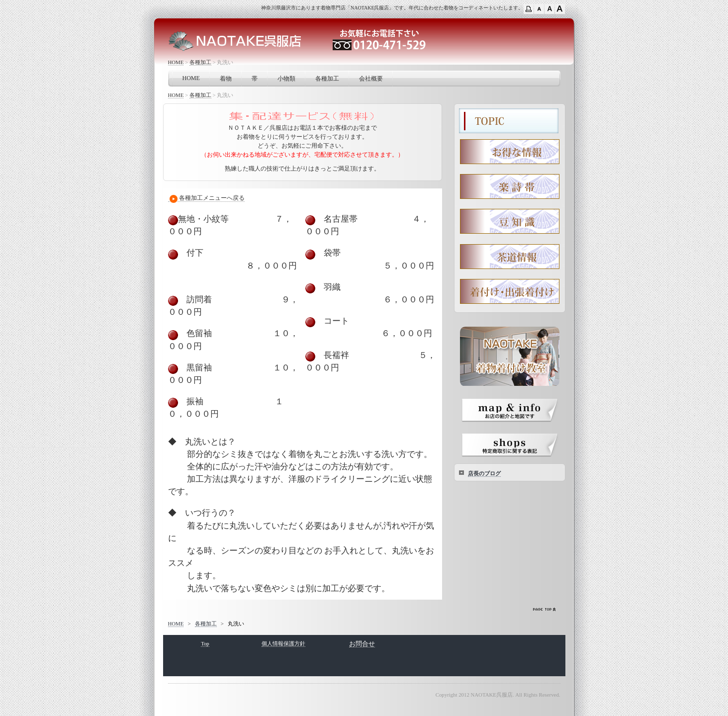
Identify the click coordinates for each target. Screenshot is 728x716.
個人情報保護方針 (283, 643)
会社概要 (371, 79)
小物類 (286, 79)
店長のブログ (484, 473)
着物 (226, 79)
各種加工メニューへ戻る (206, 198)
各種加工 (200, 62)
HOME (176, 62)
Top (205, 643)
